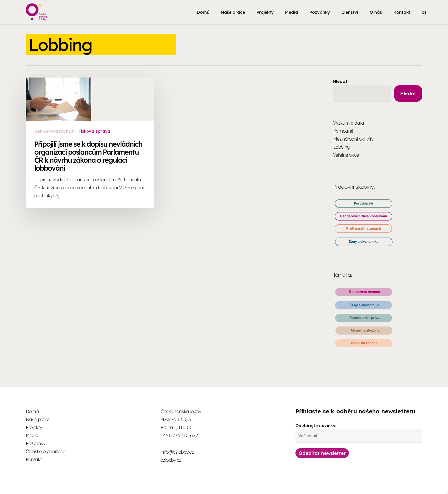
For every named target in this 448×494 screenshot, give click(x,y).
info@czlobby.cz (177, 452)
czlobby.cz (171, 460)
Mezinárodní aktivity (353, 139)
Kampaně (343, 131)
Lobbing (341, 147)
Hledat (340, 81)
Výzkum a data (349, 123)
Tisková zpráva (94, 154)
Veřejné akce (346, 155)
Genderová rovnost (55, 154)
